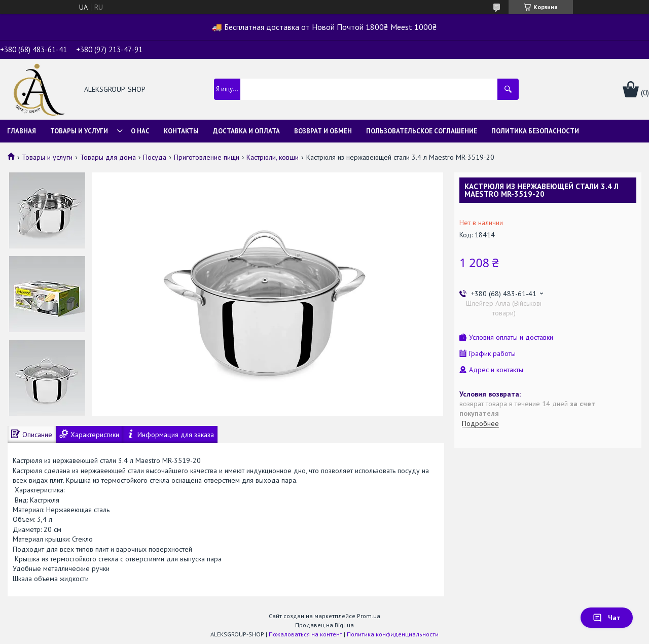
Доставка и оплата (246, 131)
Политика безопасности (535, 131)
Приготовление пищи (207, 157)
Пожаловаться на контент (305, 634)
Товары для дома (108, 157)
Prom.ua (369, 616)
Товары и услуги (79, 131)
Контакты (181, 131)
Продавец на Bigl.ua (324, 625)
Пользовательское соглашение (422, 131)
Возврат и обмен (323, 131)
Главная (22, 131)
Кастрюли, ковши (273, 157)
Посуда (155, 157)
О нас (140, 131)
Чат (607, 618)
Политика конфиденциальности (393, 634)
